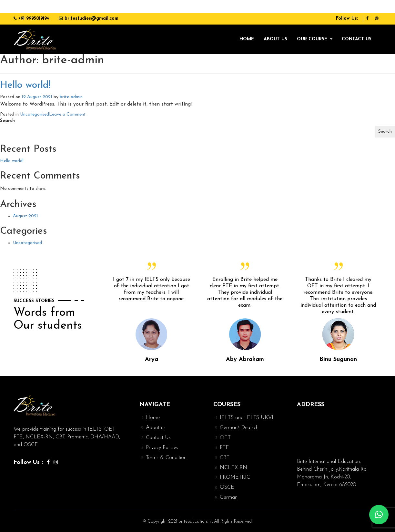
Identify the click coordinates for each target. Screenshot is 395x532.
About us (275, 39)
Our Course (312, 39)
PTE (224, 448)
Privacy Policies (162, 448)
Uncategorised (35, 114)
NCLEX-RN (233, 468)
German (229, 497)
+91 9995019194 (34, 19)
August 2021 (25, 216)
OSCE (227, 487)
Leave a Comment (67, 114)
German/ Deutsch (239, 428)
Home (247, 39)
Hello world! (25, 85)
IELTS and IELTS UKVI (247, 418)
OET (225, 438)
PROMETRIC (235, 477)
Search (7, 121)
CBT (225, 458)
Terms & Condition (166, 458)
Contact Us (357, 39)
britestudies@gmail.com (91, 19)
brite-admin (71, 97)
